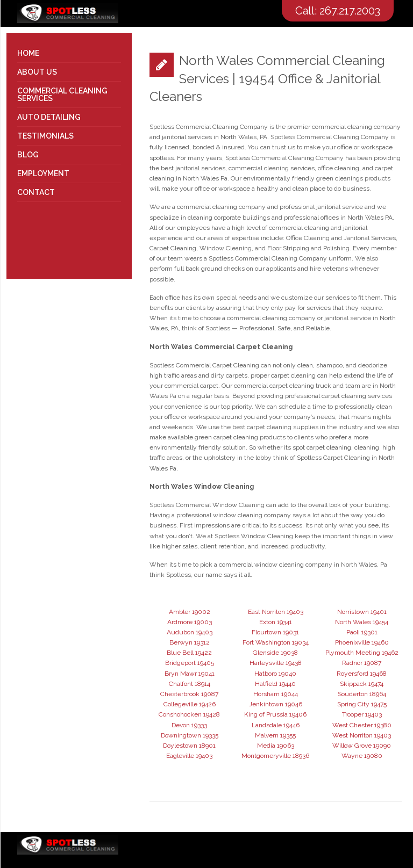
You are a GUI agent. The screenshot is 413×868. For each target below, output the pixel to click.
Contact (36, 192)
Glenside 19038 (275, 653)
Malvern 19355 (275, 735)
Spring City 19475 (362, 704)
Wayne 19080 (362, 756)
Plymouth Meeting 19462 (362, 653)
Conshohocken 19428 (189, 714)
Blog (28, 155)
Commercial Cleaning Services (62, 95)
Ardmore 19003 (190, 622)
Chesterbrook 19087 (189, 694)
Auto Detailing (49, 117)
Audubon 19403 (190, 632)
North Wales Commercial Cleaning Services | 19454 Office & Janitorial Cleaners (267, 78)
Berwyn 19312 (190, 642)
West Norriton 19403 (362, 735)
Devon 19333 (189, 725)
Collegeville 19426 (190, 704)
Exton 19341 (276, 622)
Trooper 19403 (362, 714)
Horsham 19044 (276, 694)
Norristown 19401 (362, 612)
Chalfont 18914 (190, 684)
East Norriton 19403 (276, 612)
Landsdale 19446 (276, 725)
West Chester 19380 (362, 725)
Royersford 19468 (362, 674)
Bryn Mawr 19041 (190, 674)
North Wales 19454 (362, 622)
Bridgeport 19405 (190, 663)
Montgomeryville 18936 (275, 756)
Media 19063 (276, 746)
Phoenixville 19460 (362, 642)
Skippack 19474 (362, 684)
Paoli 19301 (362, 632)
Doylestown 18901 (189, 746)
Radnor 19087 (362, 663)
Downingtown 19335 (190, 735)
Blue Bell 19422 (189, 653)
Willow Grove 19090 (362, 746)
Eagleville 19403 (189, 756)
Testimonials (45, 136)
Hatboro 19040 (275, 674)
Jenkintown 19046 (276, 704)
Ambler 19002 (190, 612)
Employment (43, 173)
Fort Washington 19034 (276, 642)
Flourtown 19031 (275, 632)
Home (28, 53)
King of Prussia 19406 (275, 714)
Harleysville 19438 (276, 663)
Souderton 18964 (362, 694)
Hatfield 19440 (275, 684)
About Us (37, 72)
